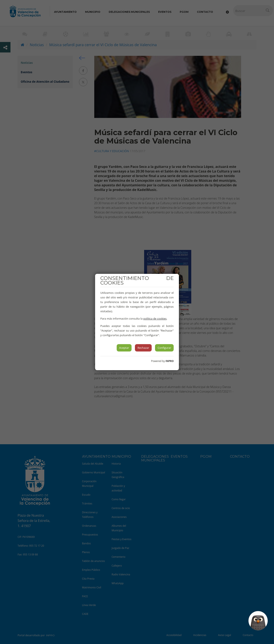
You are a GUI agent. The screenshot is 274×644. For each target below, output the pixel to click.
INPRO (170, 361)
